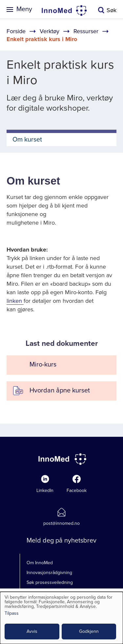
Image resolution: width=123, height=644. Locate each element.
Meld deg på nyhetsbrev (61, 541)
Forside (16, 31)
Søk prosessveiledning (50, 582)
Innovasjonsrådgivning (49, 573)
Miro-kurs (43, 365)
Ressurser (86, 31)
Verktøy (50, 31)
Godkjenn (89, 631)
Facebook (77, 490)
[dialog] (61, 618)
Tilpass (12, 614)
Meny (24, 9)
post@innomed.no (61, 523)
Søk (112, 10)
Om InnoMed (40, 563)
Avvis (32, 631)
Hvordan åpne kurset (60, 390)
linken (15, 301)
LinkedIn (45, 490)
